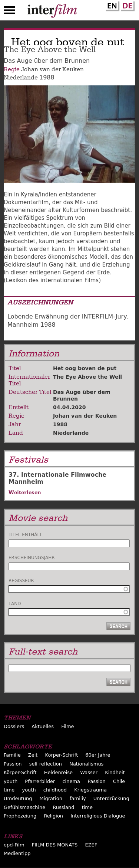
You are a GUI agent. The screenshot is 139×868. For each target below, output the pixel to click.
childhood (55, 790)
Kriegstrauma (90, 790)
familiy (78, 798)
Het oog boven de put (85, 368)
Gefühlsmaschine (24, 807)
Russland (63, 807)
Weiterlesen (25, 492)
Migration (51, 798)
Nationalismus (86, 764)
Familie (12, 755)
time (9, 790)
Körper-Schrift (62, 755)
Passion (13, 764)
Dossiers (14, 726)
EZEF (91, 845)
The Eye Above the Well (87, 377)
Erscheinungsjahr (32, 558)
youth (11, 781)
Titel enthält (25, 535)
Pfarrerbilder (40, 781)
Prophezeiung (20, 816)
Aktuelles (43, 726)
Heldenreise (58, 772)
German (127, 5)
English (112, 5)
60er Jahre (98, 755)
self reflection (46, 764)
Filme (67, 726)
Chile (119, 781)
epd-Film (14, 845)
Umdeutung (18, 798)
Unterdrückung (111, 798)
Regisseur (21, 581)
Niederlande (21, 78)
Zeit (33, 755)
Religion (53, 816)
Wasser (89, 772)
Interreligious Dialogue (98, 816)
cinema (71, 781)
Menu (9, 12)
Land (15, 604)
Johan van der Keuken (52, 69)
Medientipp (17, 853)
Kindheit (115, 772)
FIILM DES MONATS (55, 845)
